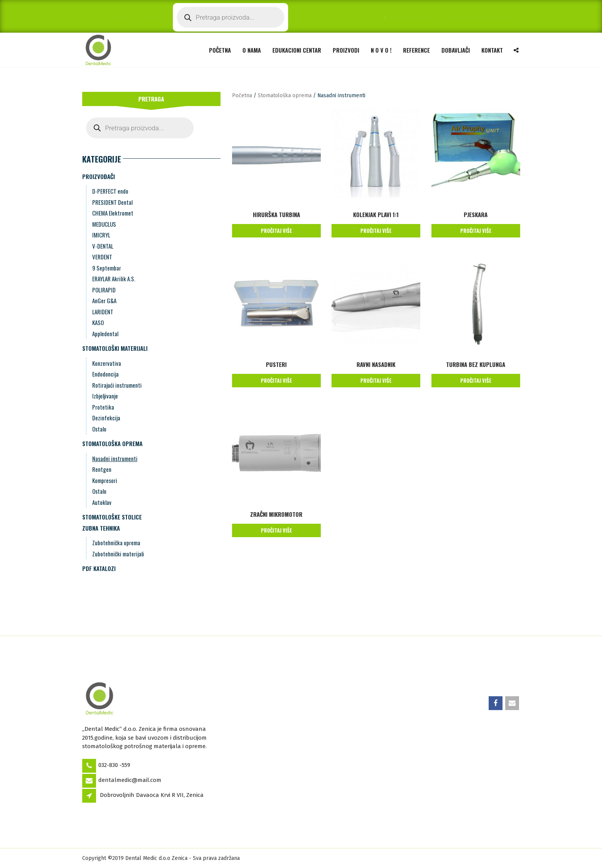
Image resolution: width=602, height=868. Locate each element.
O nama (252, 50)
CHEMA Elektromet (113, 213)
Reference (416, 50)
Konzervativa (107, 363)
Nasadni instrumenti (115, 458)
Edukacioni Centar (297, 50)
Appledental (105, 334)
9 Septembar (107, 268)
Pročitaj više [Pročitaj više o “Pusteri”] (276, 380)
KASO (98, 322)
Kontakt (492, 50)
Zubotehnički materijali (118, 554)
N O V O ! (381, 50)
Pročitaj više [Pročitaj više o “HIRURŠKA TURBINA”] (276, 231)
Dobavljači (456, 50)
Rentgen (102, 469)
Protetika (103, 407)
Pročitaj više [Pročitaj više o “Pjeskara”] (476, 231)
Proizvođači (99, 176)
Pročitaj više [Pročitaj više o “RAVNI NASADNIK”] (376, 380)
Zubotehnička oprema (116, 543)
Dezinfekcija (106, 418)
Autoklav (102, 502)
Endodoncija (105, 374)
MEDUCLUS (104, 224)
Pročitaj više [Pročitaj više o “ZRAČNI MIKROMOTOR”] (276, 530)
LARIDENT (103, 312)
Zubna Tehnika (101, 528)
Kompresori (105, 480)
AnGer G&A (104, 300)
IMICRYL (101, 235)
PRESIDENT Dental (112, 202)
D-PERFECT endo (110, 191)
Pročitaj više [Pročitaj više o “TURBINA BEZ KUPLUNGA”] (476, 380)
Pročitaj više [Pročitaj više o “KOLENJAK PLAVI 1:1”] (376, 231)
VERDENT (102, 257)
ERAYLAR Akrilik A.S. (114, 279)
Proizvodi (346, 50)
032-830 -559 (114, 765)
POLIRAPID (104, 290)
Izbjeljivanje (105, 396)
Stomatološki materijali (115, 348)
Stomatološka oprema (112, 443)
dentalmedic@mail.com (130, 780)
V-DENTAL (103, 246)
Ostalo (99, 429)
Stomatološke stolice (112, 517)
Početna (220, 50)
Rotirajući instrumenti (117, 385)
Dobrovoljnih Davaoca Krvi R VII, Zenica (152, 795)
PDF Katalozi (99, 568)
